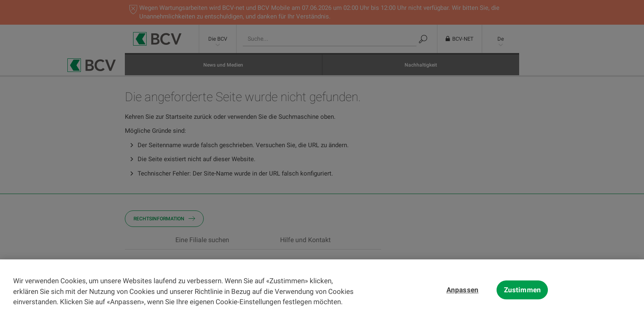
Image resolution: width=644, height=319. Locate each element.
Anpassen (462, 303)
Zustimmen (523, 303)
